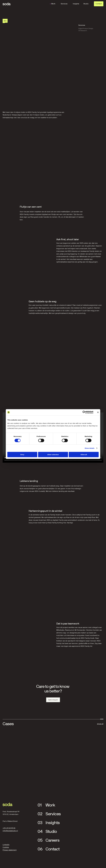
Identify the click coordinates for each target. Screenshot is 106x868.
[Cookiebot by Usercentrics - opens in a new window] (84, 412)
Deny (22, 454)
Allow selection (53, 454)
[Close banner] (98, 412)
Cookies (6, 847)
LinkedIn (6, 845)
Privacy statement (10, 850)
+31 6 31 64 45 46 (9, 828)
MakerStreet (13, 821)
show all (100, 724)
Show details (90, 448)
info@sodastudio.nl (10, 831)
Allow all (84, 454)
